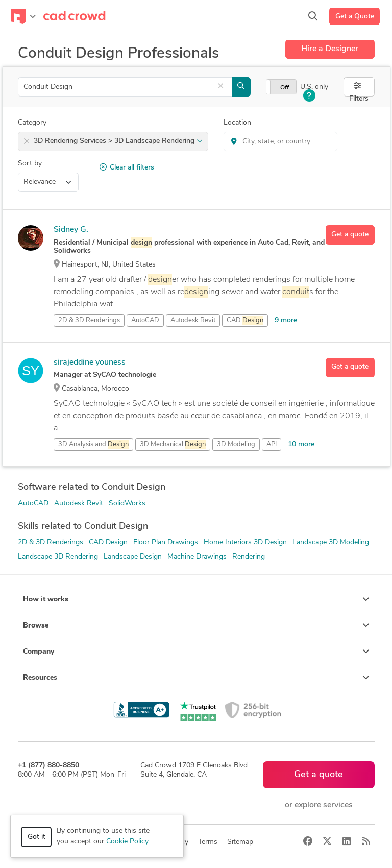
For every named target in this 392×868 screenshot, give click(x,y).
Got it (36, 837)
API (272, 444)
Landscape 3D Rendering (58, 557)
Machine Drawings (197, 557)
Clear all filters (127, 167)
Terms (208, 842)
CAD (245, 321)
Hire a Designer (330, 49)
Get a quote (350, 235)
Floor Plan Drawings (166, 542)
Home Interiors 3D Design (245, 542)
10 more (301, 444)
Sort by (30, 164)
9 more (286, 320)
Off (285, 88)
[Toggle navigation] (23, 16)
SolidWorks (127, 504)
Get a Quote (355, 17)
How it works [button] (196, 599)
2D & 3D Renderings (51, 542)
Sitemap (240, 842)
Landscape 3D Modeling (331, 542)
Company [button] (196, 652)
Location (237, 123)
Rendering (249, 557)
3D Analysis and (93, 445)
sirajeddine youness (90, 363)
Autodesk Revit (193, 320)
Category (32, 123)
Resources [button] (196, 678)
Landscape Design (133, 557)
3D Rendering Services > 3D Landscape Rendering (118, 141)
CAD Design (108, 542)
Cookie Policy (127, 842)
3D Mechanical (173, 445)
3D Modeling (236, 444)
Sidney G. (71, 230)
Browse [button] (196, 625)
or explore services (319, 805)
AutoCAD (145, 320)
